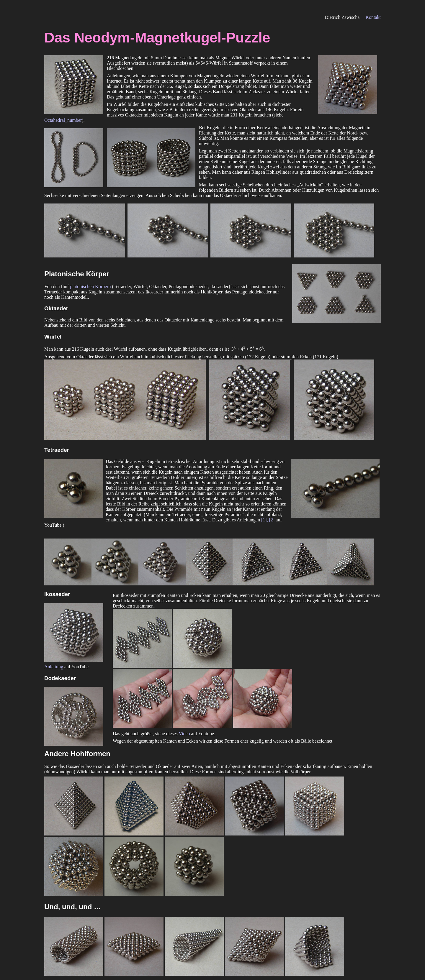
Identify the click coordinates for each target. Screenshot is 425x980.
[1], (265, 520)
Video (184, 734)
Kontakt (373, 17)
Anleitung (54, 667)
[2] (272, 520)
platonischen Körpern (90, 287)
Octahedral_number (63, 120)
